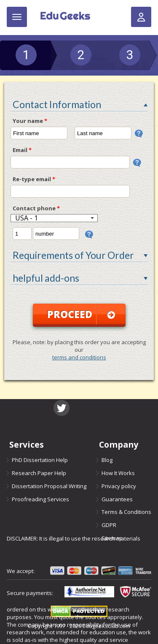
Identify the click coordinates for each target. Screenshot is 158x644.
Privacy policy (119, 485)
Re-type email (34, 179)
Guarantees (117, 498)
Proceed (81, 314)
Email (22, 150)
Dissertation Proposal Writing (49, 485)
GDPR (109, 524)
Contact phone (36, 208)
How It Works (118, 473)
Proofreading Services (40, 498)
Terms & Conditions (126, 511)
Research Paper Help (39, 473)
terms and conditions (79, 357)
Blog (107, 460)
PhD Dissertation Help (40, 460)
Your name (30, 121)
